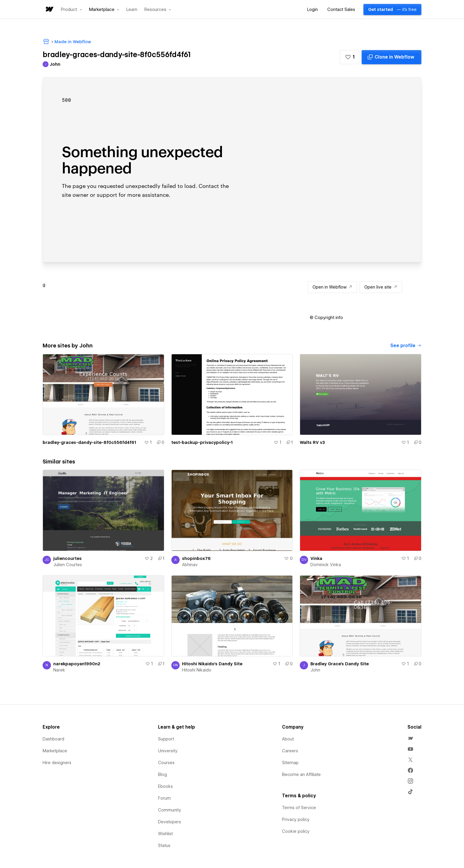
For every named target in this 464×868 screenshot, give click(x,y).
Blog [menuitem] (162, 774)
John (315, 670)
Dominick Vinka (326, 565)
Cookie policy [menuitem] (296, 831)
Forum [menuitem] (164, 798)
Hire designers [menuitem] (57, 763)
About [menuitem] (288, 739)
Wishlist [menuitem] (165, 834)
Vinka (316, 558)
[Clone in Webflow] (391, 57)
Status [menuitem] (164, 846)
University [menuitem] (168, 751)
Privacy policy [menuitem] (296, 819)
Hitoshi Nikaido (197, 670)
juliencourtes (67, 558)
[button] (71, 9)
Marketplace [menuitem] (55, 751)
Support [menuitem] (166, 739)
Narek (59, 670)
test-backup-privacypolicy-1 (202, 442)
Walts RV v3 (312, 442)
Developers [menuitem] (170, 822)
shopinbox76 (196, 558)
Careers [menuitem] (290, 751)
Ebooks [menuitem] (165, 786)
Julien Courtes (68, 565)
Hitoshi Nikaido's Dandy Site (212, 664)
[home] (49, 10)
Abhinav (190, 565)
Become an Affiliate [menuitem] (301, 774)
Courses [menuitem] (166, 763)
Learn (132, 10)
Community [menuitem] (170, 810)
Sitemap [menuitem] (290, 763)
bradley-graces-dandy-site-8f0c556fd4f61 (89, 442)
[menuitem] (410, 738)
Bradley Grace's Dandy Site (340, 664)
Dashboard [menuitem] (53, 739)
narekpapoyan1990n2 (77, 664)
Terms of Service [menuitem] (299, 808)
